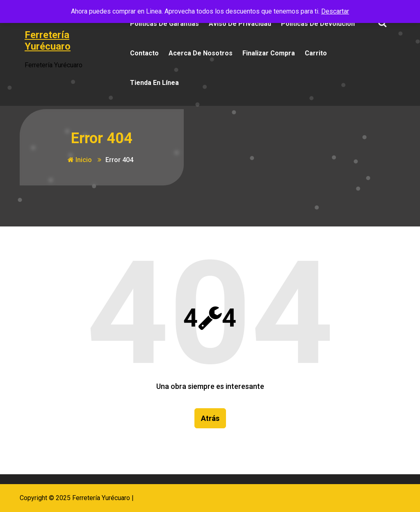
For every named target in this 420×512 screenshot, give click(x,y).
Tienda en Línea (154, 83)
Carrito (316, 53)
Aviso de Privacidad (240, 24)
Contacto (144, 53)
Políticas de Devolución (318, 24)
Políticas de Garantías (164, 24)
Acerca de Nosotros (201, 53)
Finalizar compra (269, 53)
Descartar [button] (335, 11)
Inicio (80, 160)
